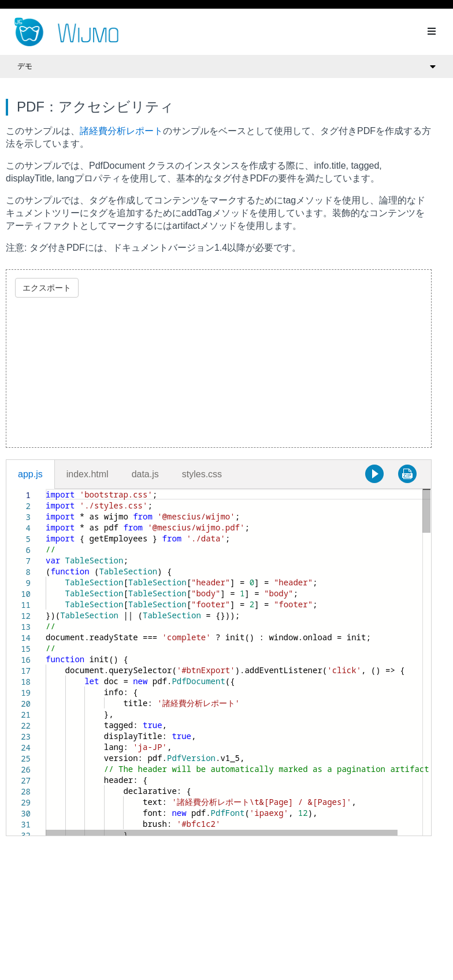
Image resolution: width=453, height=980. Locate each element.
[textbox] (46, 489)
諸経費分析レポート (121, 131)
